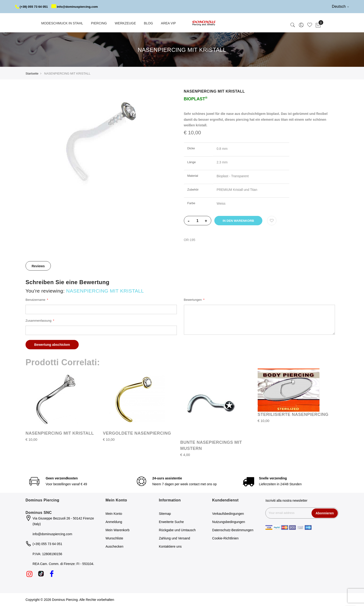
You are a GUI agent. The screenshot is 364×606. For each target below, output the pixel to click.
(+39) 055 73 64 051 (32, 7)
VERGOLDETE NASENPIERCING (137, 433)
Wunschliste (114, 538)
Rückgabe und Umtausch (177, 530)
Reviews (38, 266)
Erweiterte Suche (171, 522)
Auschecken (115, 546)
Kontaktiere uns (170, 546)
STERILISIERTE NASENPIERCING (293, 414)
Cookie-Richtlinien (225, 538)
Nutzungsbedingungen (229, 522)
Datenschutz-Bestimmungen (233, 530)
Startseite (32, 73)
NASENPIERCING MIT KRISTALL (60, 433)
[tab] (38, 266)
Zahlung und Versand (174, 538)
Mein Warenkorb (118, 530)
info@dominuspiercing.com (78, 7)
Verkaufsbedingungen (228, 514)
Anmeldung (114, 522)
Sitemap (165, 514)
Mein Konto (114, 514)
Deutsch (340, 6)
